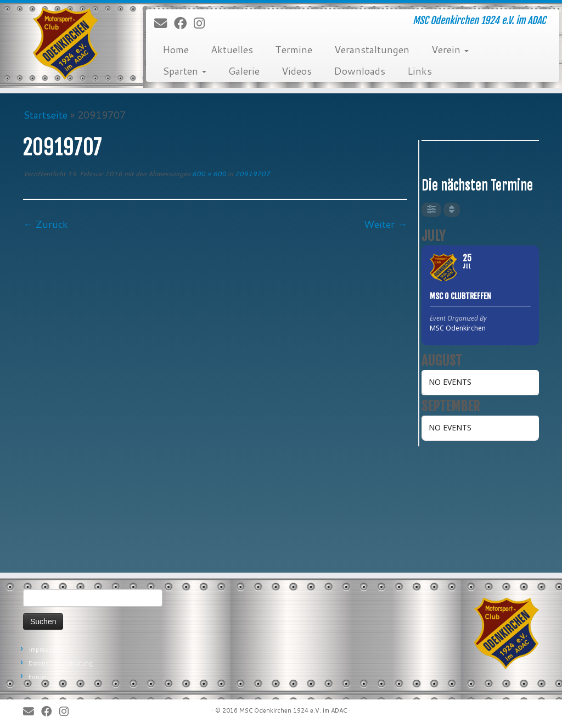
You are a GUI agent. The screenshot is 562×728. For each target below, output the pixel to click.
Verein (450, 49)
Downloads (359, 71)
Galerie (244, 71)
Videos (297, 71)
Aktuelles (232, 49)
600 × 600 (208, 174)
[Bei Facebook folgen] (184, 24)
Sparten (184, 71)
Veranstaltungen (372, 49)
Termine (294, 49)
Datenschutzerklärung (61, 663)
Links (420, 71)
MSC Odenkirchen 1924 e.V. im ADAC (293, 710)
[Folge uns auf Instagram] (203, 24)
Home (176, 49)
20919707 (252, 174)
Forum (38, 677)
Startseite (45, 115)
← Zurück (46, 224)
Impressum (44, 649)
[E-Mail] (164, 24)
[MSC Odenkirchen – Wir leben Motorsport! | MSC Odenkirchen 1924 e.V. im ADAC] (66, 44)
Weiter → (386, 224)
